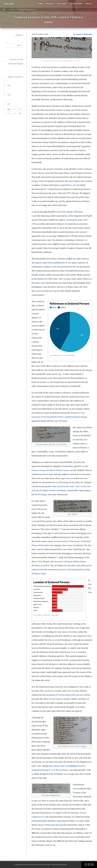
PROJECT (50, 4)
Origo (35, 181)
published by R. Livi (53, 263)
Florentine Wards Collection (70, 212)
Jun (20, 113)
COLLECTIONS (76, 4)
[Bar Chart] (59, 600)
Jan (9, 104)
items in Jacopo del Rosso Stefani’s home (50, 470)
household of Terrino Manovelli (60, 695)
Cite (20, 45)
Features (12, 10)
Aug (9, 95)
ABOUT (89, 4)
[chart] (70, 331)
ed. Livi (66, 185)
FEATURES (62, 4)
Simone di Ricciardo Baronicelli (52, 825)
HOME (40, 4)
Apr (9, 85)
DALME (9, 4)
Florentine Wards (16, 64)
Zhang (75, 193)
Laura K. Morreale (84, 34)
